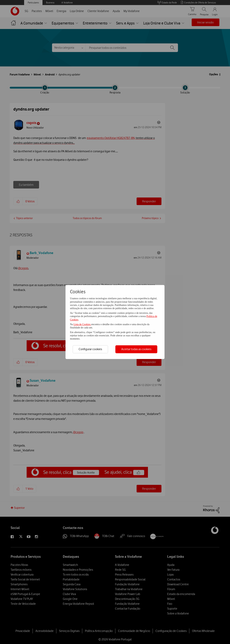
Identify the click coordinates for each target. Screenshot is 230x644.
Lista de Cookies (82, 324)
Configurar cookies (90, 349)
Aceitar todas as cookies (136, 349)
